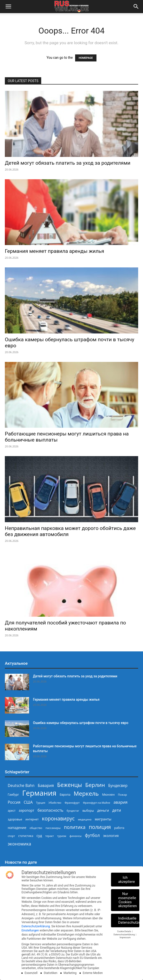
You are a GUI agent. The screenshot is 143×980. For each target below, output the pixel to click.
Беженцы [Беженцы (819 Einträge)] (70, 785)
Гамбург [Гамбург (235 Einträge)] (13, 795)
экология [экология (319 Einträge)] (111, 835)
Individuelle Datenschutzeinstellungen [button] (129, 920)
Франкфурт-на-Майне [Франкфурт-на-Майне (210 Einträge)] (96, 803)
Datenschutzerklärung (36, 926)
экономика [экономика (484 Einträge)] (20, 844)
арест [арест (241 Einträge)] (12, 810)
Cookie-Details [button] (124, 931)
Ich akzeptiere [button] (127, 880)
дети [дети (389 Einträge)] (117, 810)
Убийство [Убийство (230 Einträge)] (55, 803)
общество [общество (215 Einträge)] (36, 828)
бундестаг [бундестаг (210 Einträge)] (73, 811)
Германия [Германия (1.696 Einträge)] (39, 793)
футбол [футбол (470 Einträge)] (92, 835)
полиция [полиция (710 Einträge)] (100, 827)
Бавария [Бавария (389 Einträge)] (46, 786)
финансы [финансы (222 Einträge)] (76, 836)
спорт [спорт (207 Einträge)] (11, 836)
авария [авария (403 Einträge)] (120, 802)
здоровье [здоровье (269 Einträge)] (15, 819)
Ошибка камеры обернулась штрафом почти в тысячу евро (81, 723)
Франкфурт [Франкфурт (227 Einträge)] (72, 803)
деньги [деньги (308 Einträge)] (103, 810)
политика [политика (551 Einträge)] (75, 827)
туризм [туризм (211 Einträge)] (62, 836)
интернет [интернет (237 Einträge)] (32, 819)
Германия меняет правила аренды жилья (54, 251)
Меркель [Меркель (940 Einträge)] (86, 793)
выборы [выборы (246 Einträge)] (88, 811)
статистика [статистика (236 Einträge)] (26, 836)
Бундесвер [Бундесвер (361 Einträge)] (118, 786)
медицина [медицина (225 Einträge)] (85, 819)
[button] (8, 7)
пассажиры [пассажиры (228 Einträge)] (53, 828)
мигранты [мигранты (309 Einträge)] (103, 819)
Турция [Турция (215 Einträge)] (41, 803)
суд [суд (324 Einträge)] (39, 835)
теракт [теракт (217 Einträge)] (50, 836)
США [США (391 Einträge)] (28, 802)
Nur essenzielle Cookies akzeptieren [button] (128, 900)
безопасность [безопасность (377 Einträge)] (51, 810)
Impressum (125, 937)
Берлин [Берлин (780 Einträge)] (95, 785)
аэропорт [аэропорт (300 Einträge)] (26, 810)
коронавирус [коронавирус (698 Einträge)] (58, 818)
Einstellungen (30, 930)
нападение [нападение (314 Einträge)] (17, 828)
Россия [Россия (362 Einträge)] (14, 802)
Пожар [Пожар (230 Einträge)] (123, 795)
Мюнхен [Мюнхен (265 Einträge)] (108, 794)
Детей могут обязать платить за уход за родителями (68, 163)
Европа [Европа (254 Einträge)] (65, 795)
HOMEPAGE (86, 58)
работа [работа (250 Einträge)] (119, 828)
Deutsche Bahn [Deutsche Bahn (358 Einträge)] (21, 786)
